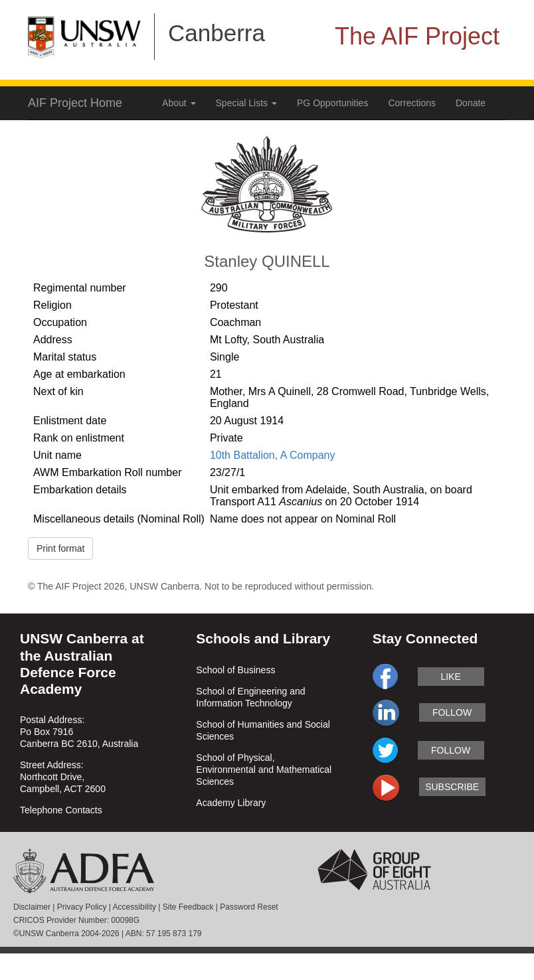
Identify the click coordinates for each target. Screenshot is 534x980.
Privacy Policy (82, 907)
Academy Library (231, 803)
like (450, 677)
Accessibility (134, 907)
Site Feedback (188, 907)
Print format (60, 548)
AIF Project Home (75, 103)
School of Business (235, 670)
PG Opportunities (332, 103)
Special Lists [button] (246, 103)
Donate (471, 103)
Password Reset (249, 907)
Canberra (217, 33)
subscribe (452, 787)
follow (452, 712)
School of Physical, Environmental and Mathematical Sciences (264, 770)
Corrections (412, 103)
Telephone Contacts (61, 810)
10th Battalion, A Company (273, 455)
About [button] (179, 103)
